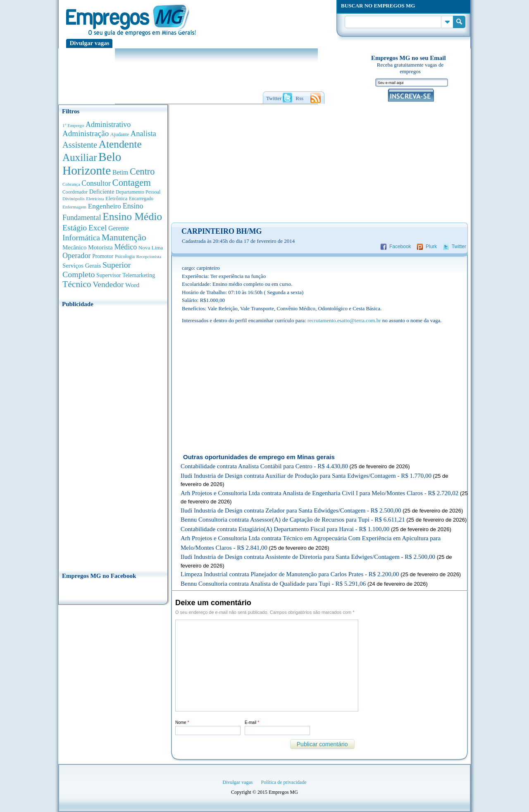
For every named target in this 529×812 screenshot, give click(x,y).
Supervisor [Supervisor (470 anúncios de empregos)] (109, 275)
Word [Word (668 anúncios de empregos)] (132, 285)
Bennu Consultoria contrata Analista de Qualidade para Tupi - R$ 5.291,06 (273, 584)
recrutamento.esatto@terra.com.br (344, 320)
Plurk (431, 247)
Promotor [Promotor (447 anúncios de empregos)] (103, 256)
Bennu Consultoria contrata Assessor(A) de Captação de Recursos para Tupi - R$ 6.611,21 (293, 520)
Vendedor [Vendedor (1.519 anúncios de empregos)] (108, 284)
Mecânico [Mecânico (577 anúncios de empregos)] (74, 247)
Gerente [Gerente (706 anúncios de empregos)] (119, 228)
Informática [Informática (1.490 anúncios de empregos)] (81, 238)
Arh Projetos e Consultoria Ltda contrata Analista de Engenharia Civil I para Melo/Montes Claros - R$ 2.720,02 (319, 493)
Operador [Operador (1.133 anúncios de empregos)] (77, 256)
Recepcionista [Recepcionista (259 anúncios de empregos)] (149, 256)
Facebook (400, 247)
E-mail (252, 722)
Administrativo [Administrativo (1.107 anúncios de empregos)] (108, 125)
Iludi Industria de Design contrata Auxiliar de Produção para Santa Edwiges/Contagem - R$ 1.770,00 (306, 476)
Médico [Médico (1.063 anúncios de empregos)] (125, 247)
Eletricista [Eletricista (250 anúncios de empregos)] (95, 199)
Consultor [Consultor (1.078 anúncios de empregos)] (96, 183)
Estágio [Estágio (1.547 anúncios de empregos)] (75, 228)
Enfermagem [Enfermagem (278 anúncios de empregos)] (74, 207)
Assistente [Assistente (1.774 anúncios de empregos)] (80, 145)
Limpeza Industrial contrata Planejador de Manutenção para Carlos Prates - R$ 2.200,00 (290, 574)
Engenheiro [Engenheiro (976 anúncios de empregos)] (105, 206)
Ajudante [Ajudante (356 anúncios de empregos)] (120, 134)
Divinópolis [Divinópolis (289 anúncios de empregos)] (74, 199)
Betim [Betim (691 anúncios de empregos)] (120, 172)
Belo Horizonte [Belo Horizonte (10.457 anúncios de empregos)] (92, 164)
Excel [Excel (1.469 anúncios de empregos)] (98, 228)
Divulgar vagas (90, 43)
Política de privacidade (284, 782)
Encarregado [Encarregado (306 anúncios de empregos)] (141, 199)
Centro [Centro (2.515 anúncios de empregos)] (142, 171)
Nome (182, 722)
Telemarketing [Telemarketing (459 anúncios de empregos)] (139, 275)
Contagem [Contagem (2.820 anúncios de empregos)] (131, 183)
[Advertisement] (113, 437)
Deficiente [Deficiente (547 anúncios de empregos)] (102, 192)
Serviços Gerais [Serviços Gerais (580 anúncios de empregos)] (82, 266)
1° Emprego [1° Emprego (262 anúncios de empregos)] (73, 125)
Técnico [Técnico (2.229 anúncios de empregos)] (77, 284)
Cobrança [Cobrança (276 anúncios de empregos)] (71, 184)
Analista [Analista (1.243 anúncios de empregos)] (143, 133)
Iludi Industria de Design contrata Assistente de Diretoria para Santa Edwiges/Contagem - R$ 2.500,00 (308, 557)
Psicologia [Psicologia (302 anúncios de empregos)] (125, 257)
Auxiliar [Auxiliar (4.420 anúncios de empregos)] (80, 157)
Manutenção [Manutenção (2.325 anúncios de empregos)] (124, 237)
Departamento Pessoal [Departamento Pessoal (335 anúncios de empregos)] (138, 192)
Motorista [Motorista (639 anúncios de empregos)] (100, 247)
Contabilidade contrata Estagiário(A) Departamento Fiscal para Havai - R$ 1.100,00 (285, 529)
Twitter (459, 247)
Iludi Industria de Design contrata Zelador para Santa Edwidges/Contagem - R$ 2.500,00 (291, 510)
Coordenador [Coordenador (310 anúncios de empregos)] (75, 192)
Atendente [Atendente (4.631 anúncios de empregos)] (120, 144)
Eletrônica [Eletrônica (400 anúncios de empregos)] (116, 198)
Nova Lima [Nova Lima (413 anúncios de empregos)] (151, 248)
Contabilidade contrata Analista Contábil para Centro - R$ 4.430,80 (264, 466)
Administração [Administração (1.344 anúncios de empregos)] (86, 133)
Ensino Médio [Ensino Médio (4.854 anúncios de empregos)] (132, 217)
